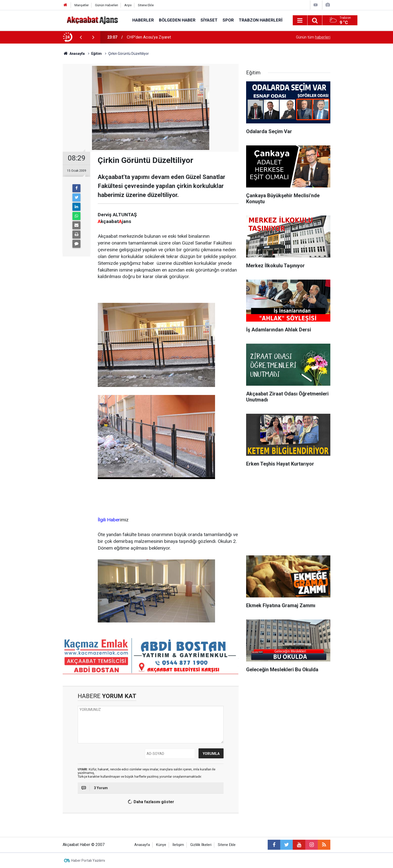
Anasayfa (142, 845)
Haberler (143, 20)
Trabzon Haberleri (261, 20)
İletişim (178, 845)
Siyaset (209, 20)
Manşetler (82, 5)
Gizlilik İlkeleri (201, 845)
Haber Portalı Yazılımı (88, 860)
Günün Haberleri (107, 5)
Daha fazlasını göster (150, 802)
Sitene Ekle (146, 5)
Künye (161, 845)
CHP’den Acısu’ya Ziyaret (149, 37)
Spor (228, 20)
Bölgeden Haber (177, 20)
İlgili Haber (109, 520)
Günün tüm (313, 37)
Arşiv (128, 5)
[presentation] (81, 37)
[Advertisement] (34, 131)
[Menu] (300, 21)
